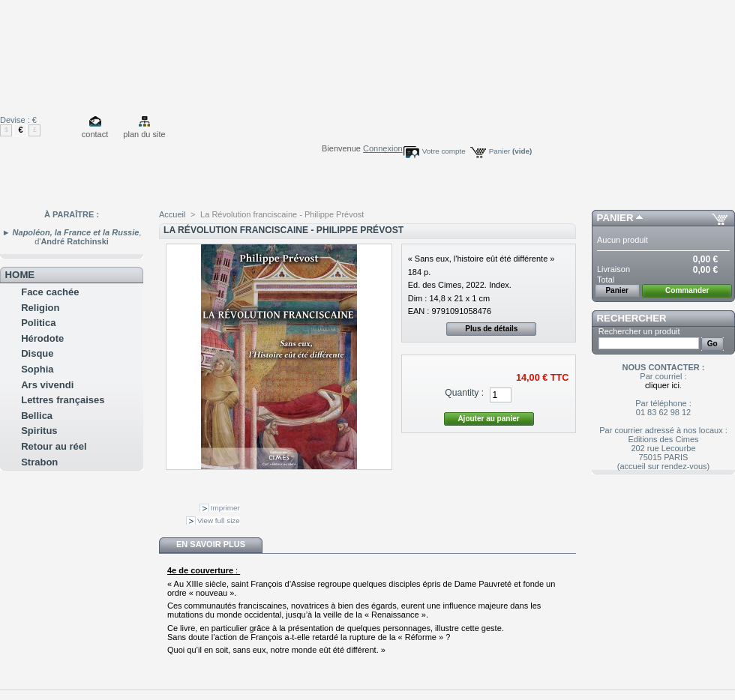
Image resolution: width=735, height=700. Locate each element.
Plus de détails (491, 329)
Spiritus (39, 431)
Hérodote (42, 338)
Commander (687, 290)
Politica (38, 323)
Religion (40, 308)
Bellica (37, 416)
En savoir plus (211, 544)
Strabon (39, 462)
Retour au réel (54, 446)
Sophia (37, 369)
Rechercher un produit (639, 331)
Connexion (383, 148)
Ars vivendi (47, 385)
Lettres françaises (63, 400)
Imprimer (225, 508)
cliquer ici (662, 385)
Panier (511, 151)
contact (95, 134)
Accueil (172, 214)
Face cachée (50, 292)
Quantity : (464, 393)
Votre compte (444, 151)
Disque (37, 353)
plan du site (144, 134)
